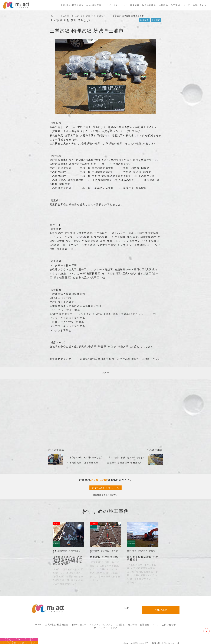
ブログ (156, 622)
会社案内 (163, 5)
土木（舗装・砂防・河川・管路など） (91, 16)
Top (53, 16)
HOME (39, 622)
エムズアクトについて (101, 622)
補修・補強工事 (79, 622)
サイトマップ (100, 625)
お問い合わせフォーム (106, 488)
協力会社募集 (149, 5)
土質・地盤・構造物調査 (57, 622)
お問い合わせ (169, 622)
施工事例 (65, 16)
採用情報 (120, 622)
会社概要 (145, 622)
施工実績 (176, 5)
